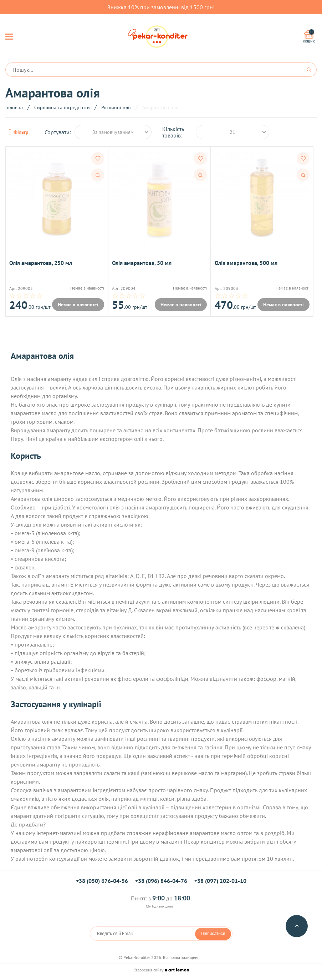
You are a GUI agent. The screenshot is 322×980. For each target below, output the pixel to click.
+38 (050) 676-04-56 (102, 881)
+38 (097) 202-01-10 (220, 881)
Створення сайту (161, 970)
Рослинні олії (116, 107)
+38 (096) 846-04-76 (161, 881)
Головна (14, 107)
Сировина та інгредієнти (62, 107)
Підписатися (213, 934)
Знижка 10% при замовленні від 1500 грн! (161, 7)
